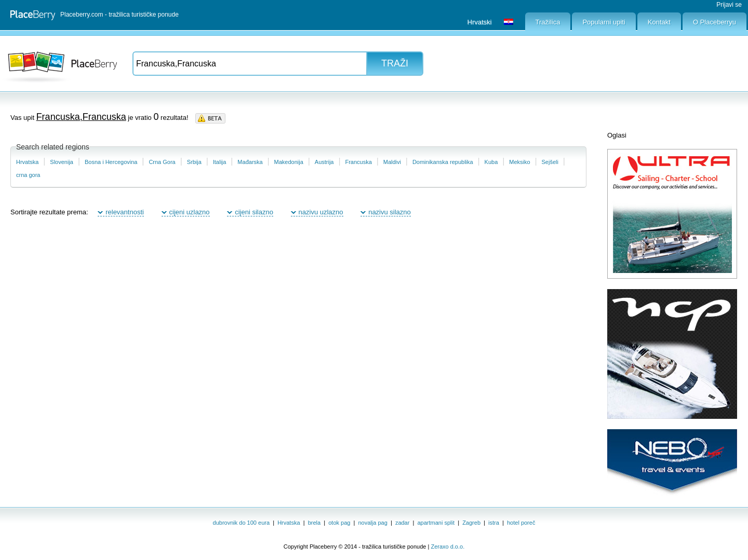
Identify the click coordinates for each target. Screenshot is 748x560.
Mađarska (250, 162)
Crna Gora (162, 162)
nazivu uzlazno (321, 212)
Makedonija (289, 162)
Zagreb (471, 523)
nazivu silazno (390, 212)
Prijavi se (729, 5)
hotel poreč (521, 523)
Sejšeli (550, 162)
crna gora (28, 175)
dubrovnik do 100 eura (241, 523)
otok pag (339, 523)
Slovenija (62, 162)
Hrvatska (27, 162)
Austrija (324, 162)
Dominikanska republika (443, 162)
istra (494, 523)
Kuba (491, 162)
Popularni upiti (604, 22)
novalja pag (373, 523)
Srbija (194, 162)
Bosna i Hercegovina (111, 162)
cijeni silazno (254, 212)
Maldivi (392, 162)
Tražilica (548, 22)
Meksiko (519, 162)
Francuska (358, 162)
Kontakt (659, 22)
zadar (403, 523)
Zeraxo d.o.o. (448, 547)
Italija (220, 162)
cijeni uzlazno (190, 212)
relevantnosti (125, 212)
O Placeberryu (714, 22)
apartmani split (436, 523)
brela (314, 523)
